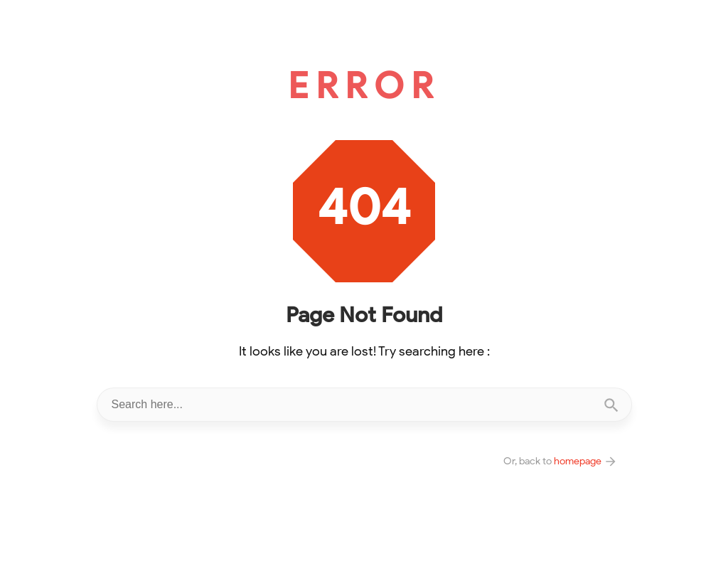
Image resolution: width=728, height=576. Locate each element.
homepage (586, 461)
